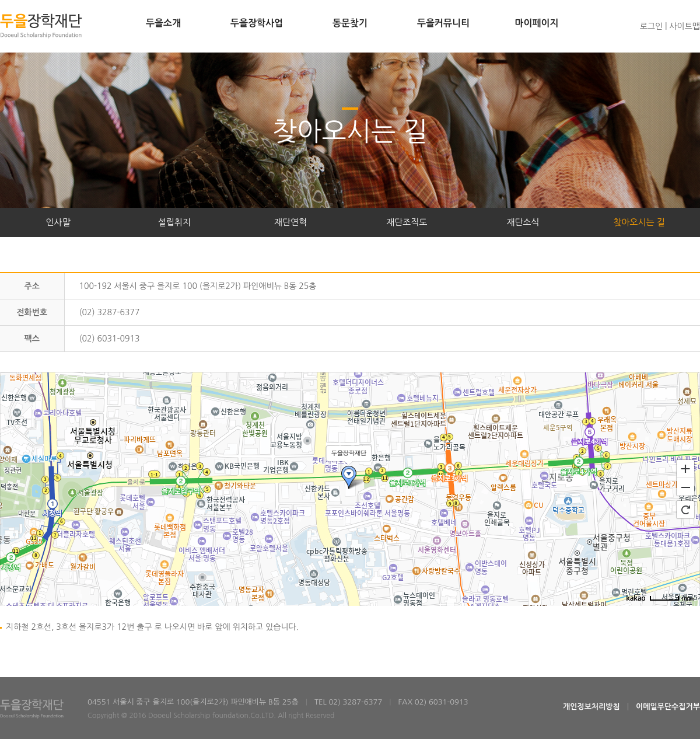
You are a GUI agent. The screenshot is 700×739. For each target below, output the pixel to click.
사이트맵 (685, 26)
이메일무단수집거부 (668, 707)
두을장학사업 (257, 23)
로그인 (651, 26)
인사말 (58, 222)
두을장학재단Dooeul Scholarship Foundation (41, 26)
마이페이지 (536, 23)
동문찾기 (350, 23)
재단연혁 (290, 222)
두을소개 (163, 23)
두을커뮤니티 (443, 23)
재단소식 (523, 222)
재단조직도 (407, 222)
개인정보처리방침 (591, 707)
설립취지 (174, 222)
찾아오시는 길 (639, 222)
